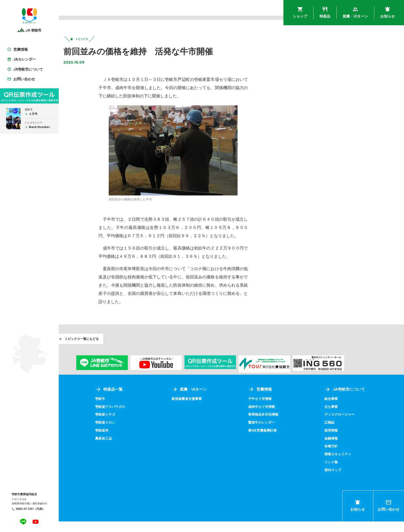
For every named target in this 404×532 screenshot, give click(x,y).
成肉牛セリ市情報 (283, 418)
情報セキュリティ (349, 465)
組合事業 (342, 410)
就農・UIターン (221, 401)
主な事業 (342, 418)
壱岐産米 (144, 441)
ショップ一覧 (87, 401)
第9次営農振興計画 (284, 441)
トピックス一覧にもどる (105, 349)
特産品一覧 (151, 401)
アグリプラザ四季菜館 (88, 418)
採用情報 (342, 441)
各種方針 (342, 457)
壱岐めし (77, 410)
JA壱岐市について (356, 401)
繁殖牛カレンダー (283, 434)
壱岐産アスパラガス (153, 418)
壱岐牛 (142, 410)
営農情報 (281, 401)
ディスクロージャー (351, 426)
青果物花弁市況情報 (285, 426)
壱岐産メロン (147, 434)
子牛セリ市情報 (281, 410)
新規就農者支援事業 (219, 410)
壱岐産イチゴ (147, 426)
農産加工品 (145, 449)
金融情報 (342, 449)
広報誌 (340, 434)
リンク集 (342, 473)
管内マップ (344, 480)
